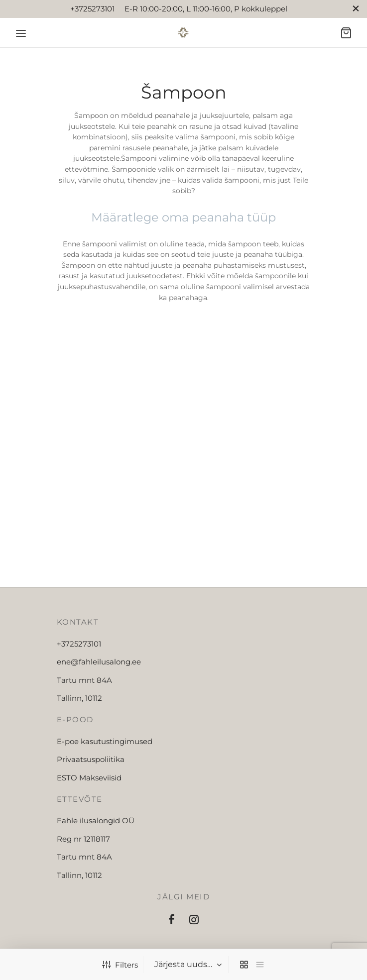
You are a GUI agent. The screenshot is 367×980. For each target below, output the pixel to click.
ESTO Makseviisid (89, 778)
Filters (120, 965)
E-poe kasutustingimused (105, 741)
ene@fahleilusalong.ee (99, 662)
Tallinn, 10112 (79, 698)
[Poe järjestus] (187, 965)
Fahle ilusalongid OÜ (96, 820)
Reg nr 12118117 (83, 839)
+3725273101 (79, 644)
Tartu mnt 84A (84, 680)
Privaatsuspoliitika (91, 759)
